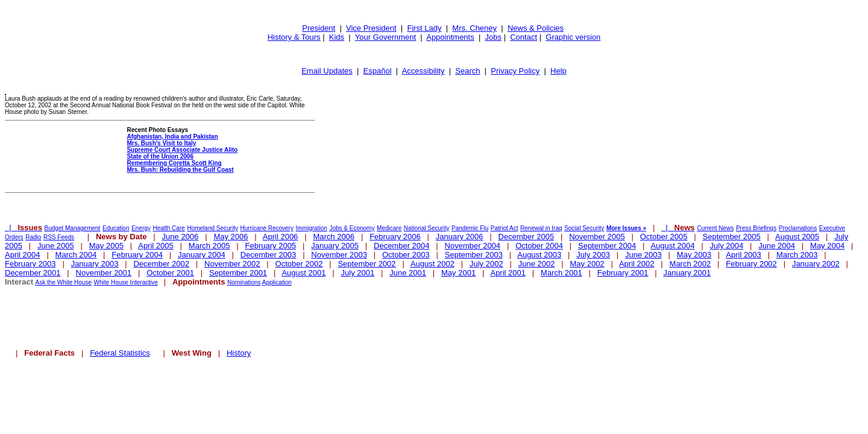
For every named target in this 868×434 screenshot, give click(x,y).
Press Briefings (756, 228)
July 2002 (486, 264)
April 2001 (508, 273)
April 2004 (23, 255)
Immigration (312, 228)
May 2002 (587, 264)
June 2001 (408, 273)
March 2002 (690, 264)
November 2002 (232, 264)
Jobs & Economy (352, 228)
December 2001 (33, 273)
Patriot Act (505, 228)
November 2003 (339, 255)
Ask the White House (64, 282)
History (239, 353)
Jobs (493, 37)
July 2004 (727, 246)
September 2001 (238, 273)
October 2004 (539, 246)
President (319, 28)
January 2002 (816, 264)
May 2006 (231, 237)
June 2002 (537, 264)
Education (116, 228)
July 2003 (593, 255)
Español (378, 71)
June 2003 (643, 255)
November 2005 (597, 237)
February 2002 (751, 264)
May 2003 (694, 255)
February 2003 (30, 264)
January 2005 (335, 246)
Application (277, 282)
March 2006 (334, 237)
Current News (715, 228)
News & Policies (536, 28)
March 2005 (209, 246)
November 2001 (104, 273)
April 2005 (156, 246)
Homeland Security (212, 228)
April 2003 (744, 255)
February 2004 (137, 255)
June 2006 (181, 237)
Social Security (584, 228)
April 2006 (281, 237)
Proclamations (798, 228)
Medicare (389, 228)
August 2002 (432, 264)
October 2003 (406, 255)
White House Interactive (126, 282)
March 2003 (797, 255)
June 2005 (56, 246)
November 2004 (473, 246)
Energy (141, 228)
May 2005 (106, 246)
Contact (524, 37)
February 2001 (623, 273)
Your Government (385, 37)
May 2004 (827, 246)
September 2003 (474, 255)
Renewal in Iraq (541, 228)
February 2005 (271, 246)
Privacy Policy (515, 71)
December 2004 (402, 246)
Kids (337, 37)
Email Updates (327, 71)
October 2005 (664, 237)
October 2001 (170, 273)
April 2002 (637, 264)
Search (467, 71)
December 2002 (161, 264)
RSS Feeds (59, 237)
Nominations (244, 282)
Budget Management (73, 228)
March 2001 (561, 273)
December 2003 (269, 255)
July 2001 (358, 273)
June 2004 (777, 246)
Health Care (168, 228)
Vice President (371, 28)
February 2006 (395, 237)
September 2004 (607, 246)
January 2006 (460, 237)
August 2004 (672, 246)
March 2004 (76, 255)
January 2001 (687, 273)
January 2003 (95, 264)
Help (558, 71)
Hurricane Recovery (267, 228)
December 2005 (527, 237)
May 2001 (458, 273)
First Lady (424, 28)
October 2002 (299, 264)
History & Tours (294, 37)
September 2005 (732, 237)
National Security (427, 228)
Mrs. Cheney (474, 28)
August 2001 (303, 273)
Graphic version (573, 37)
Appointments (450, 37)
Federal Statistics (120, 353)
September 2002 (366, 264)
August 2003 (539, 255)
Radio (33, 237)
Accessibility (423, 71)
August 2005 (797, 237)
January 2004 (202, 255)
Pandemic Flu (470, 228)
